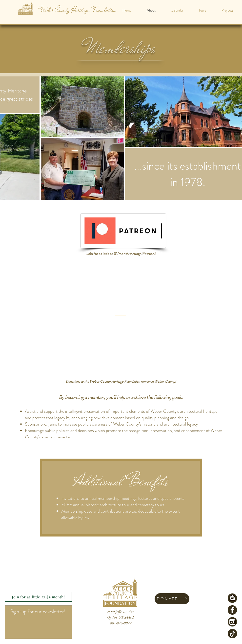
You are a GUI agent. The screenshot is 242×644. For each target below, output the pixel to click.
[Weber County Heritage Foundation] (78, 10)
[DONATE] (172, 599)
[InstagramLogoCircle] (232, 622)
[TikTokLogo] (232, 634)
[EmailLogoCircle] (232, 598)
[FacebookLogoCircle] (232, 610)
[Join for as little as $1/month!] (38, 597)
